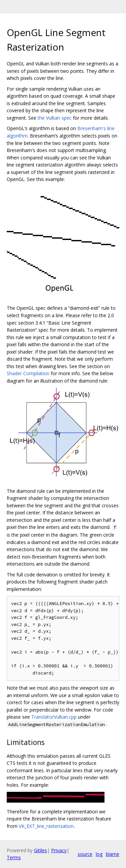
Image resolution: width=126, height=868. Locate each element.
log (99, 854)
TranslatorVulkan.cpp (54, 717)
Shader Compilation (28, 373)
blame (113, 854)
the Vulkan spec (55, 118)
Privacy (59, 850)
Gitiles (40, 850)
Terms (14, 857)
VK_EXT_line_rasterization (46, 826)
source (85, 854)
